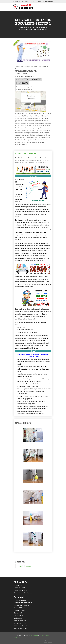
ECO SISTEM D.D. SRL (27, 153)
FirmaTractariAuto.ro (20, 626)
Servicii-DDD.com (19, 608)
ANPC (16, 638)
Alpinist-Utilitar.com (20, 621)
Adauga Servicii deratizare (45, 1)
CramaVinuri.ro (19, 613)
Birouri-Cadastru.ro (20, 623)
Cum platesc (18, 585)
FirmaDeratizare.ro (20, 600)
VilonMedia (34, 635)
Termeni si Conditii (20, 588)
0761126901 (37, 79)
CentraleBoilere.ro (20, 610)
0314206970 (23, 83)
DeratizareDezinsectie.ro (22, 605)
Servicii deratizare (26, 27)
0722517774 (23, 79)
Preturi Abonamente (20, 590)
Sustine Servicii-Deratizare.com (24, 593)
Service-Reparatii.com (21, 628)
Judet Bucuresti (40, 27)
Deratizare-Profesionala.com (23, 603)
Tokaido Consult (44, 635)
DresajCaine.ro (18, 615)
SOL (19, 638)
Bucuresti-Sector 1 (26, 30)
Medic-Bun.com (19, 618)
